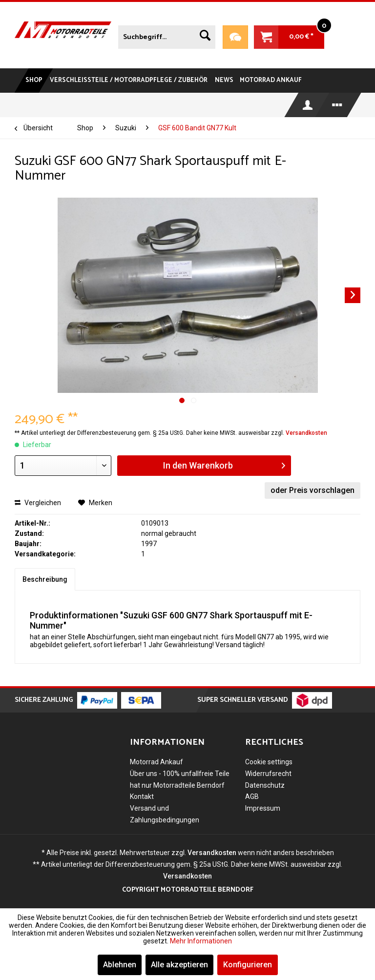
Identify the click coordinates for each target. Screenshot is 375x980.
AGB (252, 796)
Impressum (263, 808)
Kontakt (142, 796)
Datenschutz (265, 785)
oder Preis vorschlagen (312, 490)
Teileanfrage (235, 37)
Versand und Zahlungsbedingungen (165, 814)
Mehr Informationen (201, 941)
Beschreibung (45, 579)
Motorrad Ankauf (156, 762)
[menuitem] (167, 35)
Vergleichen (38, 503)
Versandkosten (306, 433)
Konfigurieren (248, 965)
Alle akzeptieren (179, 965)
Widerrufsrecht (268, 774)
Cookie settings (269, 762)
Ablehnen (120, 965)
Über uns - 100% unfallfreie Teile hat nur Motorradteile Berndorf (180, 779)
